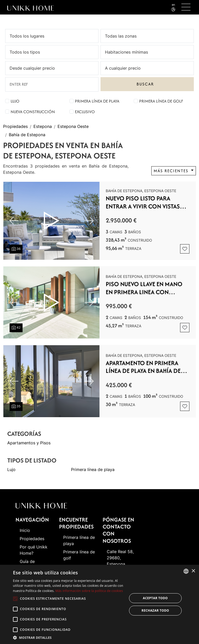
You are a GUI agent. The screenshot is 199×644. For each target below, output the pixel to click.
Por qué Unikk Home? (34, 550)
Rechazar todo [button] (155, 610)
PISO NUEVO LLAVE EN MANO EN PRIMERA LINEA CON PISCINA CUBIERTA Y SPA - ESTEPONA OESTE (144, 288)
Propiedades (15, 127)
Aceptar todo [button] (155, 598)
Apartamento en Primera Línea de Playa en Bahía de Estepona (143, 367)
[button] (68, 638)
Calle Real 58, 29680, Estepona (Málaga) (120, 561)
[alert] (99, 604)
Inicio (25, 530)
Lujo (15, 101)
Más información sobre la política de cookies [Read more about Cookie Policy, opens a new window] (89, 591)
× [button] (193, 571)
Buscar (145, 84)
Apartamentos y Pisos (29, 443)
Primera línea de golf (161, 101)
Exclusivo (85, 112)
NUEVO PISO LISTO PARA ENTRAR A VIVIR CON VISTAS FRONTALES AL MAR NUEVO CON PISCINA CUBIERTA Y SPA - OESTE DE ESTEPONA (146, 202)
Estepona (43, 127)
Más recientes (172, 171)
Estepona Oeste (73, 127)
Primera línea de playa (97, 101)
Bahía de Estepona (27, 135)
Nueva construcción (33, 112)
